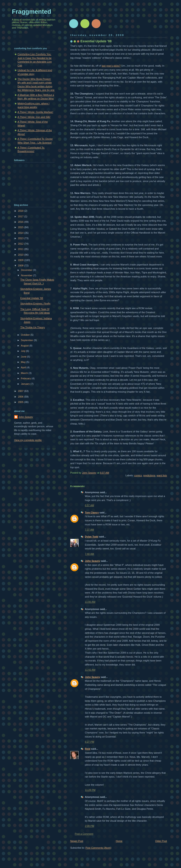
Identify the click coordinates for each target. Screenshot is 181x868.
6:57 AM (89, 505)
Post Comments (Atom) (98, 848)
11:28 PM (90, 790)
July (23, 351)
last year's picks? (111, 66)
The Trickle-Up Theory (33, 327)
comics (138, 475)
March (25, 373)
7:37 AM (89, 530)
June (24, 357)
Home (119, 841)
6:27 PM (89, 742)
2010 (21, 255)
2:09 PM (89, 826)
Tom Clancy (92, 513)
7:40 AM (89, 554)
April (24, 367)
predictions (149, 475)
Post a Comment (84, 834)
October (26, 335)
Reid (88, 749)
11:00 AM (90, 602)
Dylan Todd (92, 537)
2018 (21, 211)
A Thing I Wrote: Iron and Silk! (34, 117)
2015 (21, 227)
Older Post (161, 841)
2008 (21, 265)
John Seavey (93, 561)
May (24, 362)
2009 (21, 260)
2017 (21, 216)
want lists (162, 475)
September (27, 340)
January (26, 384)
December (27, 270)
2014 (21, 233)
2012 (21, 244)
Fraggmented (32, 12)
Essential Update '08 (32, 298)
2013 (21, 238)
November (27, 275)
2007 (21, 391)
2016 (21, 222)
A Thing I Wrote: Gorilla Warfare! (35, 112)
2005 (21, 402)
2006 (21, 397)
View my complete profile (28, 440)
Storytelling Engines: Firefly (35, 304)
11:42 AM (90, 670)
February (26, 378)
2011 (21, 249)
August (25, 346)
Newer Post (77, 841)
